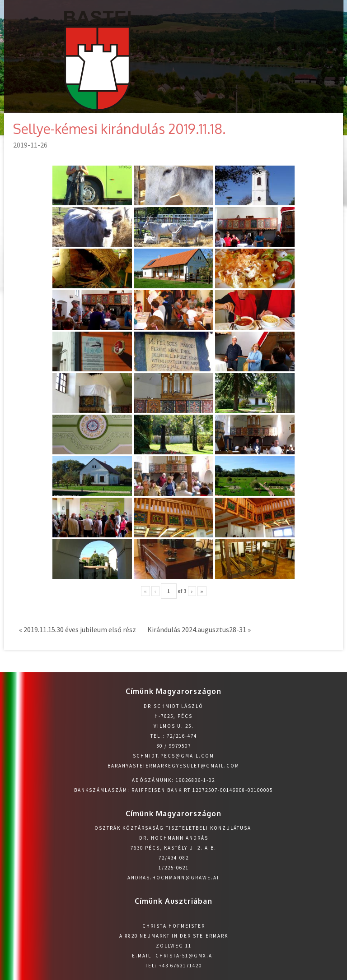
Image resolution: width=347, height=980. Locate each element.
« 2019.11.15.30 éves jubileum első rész (77, 629)
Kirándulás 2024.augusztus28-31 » (199, 629)
